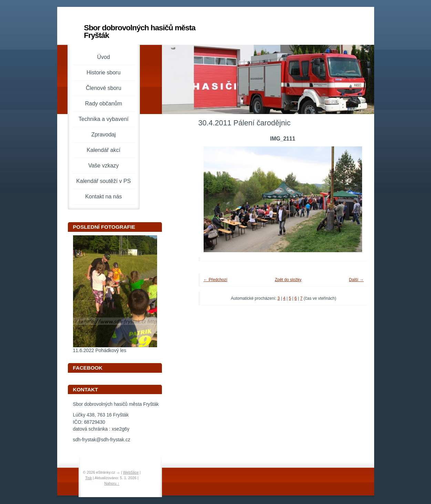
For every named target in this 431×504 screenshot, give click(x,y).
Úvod (104, 57)
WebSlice (131, 472)
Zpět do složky (288, 280)
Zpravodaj (104, 135)
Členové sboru (104, 88)
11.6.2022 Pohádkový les (100, 351)
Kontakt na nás (104, 197)
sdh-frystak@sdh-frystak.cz (102, 440)
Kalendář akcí (104, 150)
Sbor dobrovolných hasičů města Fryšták (140, 32)
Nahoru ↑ (112, 483)
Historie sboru (104, 73)
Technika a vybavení (104, 119)
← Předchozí (215, 280)
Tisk (88, 478)
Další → (356, 280)
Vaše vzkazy (104, 166)
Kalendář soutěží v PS (103, 181)
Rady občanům (104, 104)
